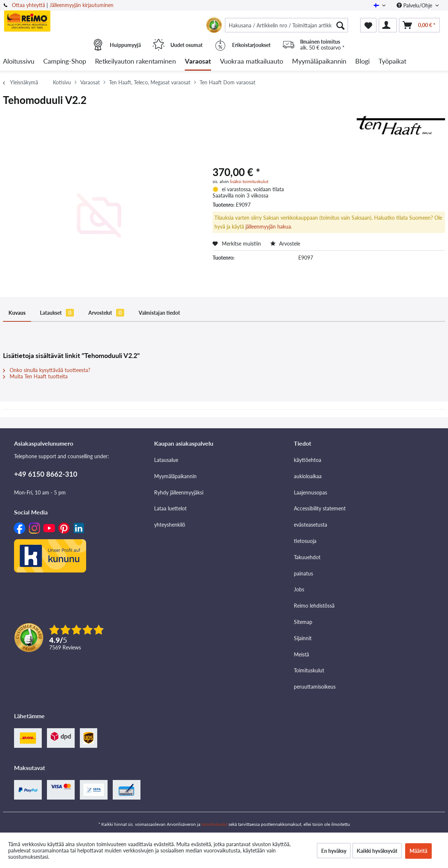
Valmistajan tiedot (159, 313)
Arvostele (285, 244)
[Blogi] (362, 62)
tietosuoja (305, 541)
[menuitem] (286, 25)
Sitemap (303, 622)
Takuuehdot (307, 557)
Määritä (418, 851)
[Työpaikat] (392, 62)
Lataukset (57, 313)
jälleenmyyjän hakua (268, 227)
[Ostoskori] (419, 25)
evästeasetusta (310, 525)
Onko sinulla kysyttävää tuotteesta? (47, 370)
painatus (303, 573)
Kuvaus (17, 313)
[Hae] (340, 25)
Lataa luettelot (170, 508)
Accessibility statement (320, 508)
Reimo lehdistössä (314, 606)
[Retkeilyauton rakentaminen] (135, 62)
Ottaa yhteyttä (28, 5)
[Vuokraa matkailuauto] (252, 62)
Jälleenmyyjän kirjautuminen (82, 5)
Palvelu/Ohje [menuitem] (415, 5)
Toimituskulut (309, 670)
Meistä (301, 654)
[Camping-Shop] (65, 62)
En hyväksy (334, 851)
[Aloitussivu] (19, 62)
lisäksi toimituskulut (249, 181)
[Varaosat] (198, 62)
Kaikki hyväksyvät (377, 851)
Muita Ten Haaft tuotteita (35, 376)
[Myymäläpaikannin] (319, 62)
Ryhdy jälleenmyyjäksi (179, 492)
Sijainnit (303, 638)
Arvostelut (106, 313)
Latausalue (166, 460)
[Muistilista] (368, 25)
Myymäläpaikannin (175, 476)
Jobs (299, 589)
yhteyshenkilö (170, 525)
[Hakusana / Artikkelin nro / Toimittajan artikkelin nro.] (286, 25)
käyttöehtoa (308, 460)
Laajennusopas (310, 492)
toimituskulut (214, 824)
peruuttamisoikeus (315, 687)
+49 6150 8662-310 (46, 474)
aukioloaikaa (308, 476)
